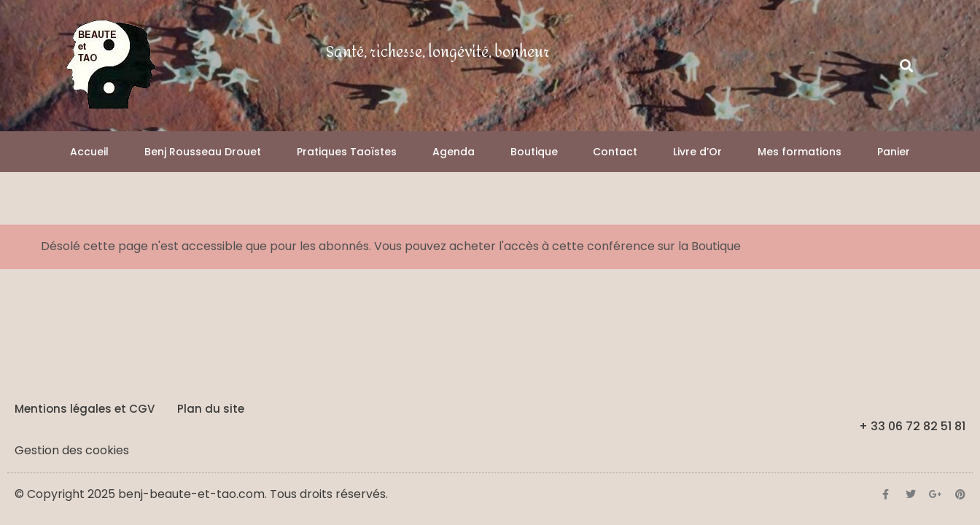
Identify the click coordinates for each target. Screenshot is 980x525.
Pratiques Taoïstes (347, 152)
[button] (907, 66)
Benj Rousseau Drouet (203, 152)
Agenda (454, 152)
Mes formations (800, 152)
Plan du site (211, 409)
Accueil (89, 152)
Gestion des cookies (72, 450)
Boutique (534, 152)
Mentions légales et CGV (85, 409)
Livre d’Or (697, 152)
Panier (894, 152)
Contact (615, 152)
